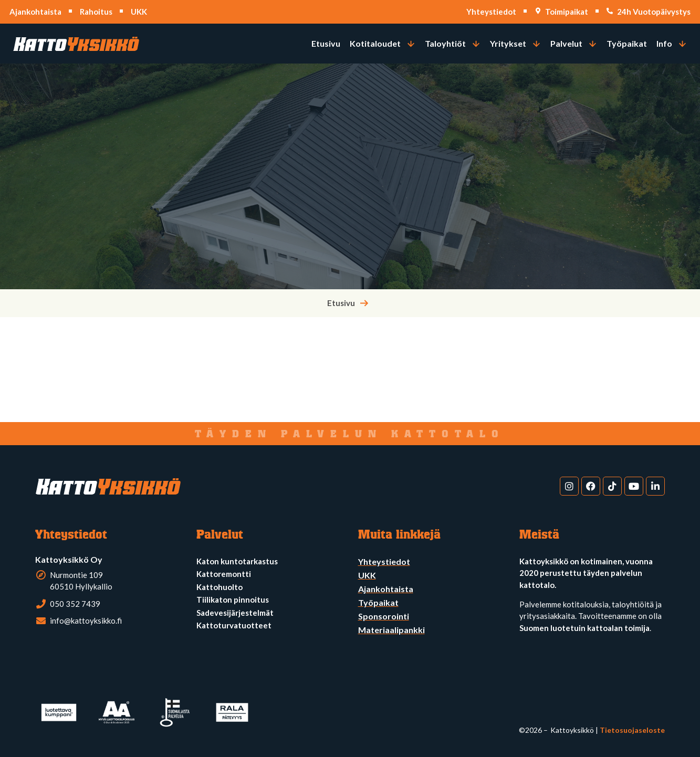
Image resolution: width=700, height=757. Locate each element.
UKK (139, 12)
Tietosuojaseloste (632, 730)
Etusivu (341, 303)
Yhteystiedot (491, 12)
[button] (383, 44)
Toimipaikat (567, 12)
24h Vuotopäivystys (654, 12)
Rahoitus (96, 12)
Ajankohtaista (35, 12)
